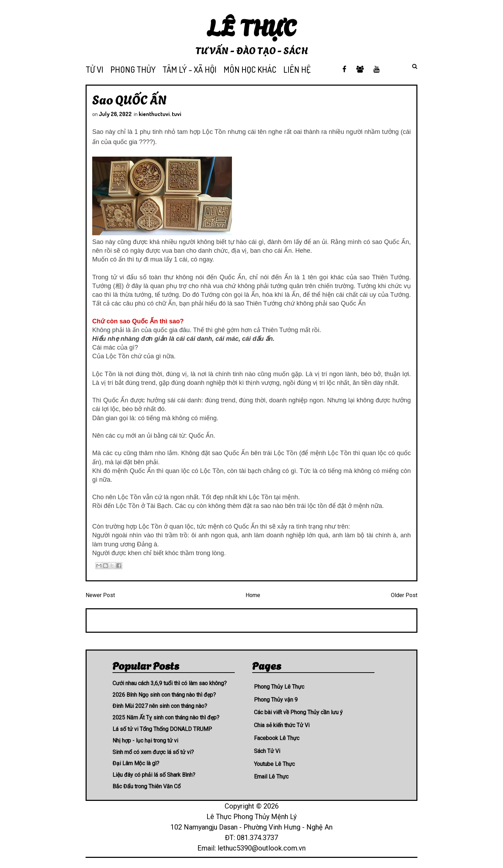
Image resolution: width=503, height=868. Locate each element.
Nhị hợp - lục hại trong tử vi (145, 741)
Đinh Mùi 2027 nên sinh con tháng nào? (160, 706)
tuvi (177, 114)
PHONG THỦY (133, 69)
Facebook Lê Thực (277, 738)
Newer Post (100, 595)
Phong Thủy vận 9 (276, 700)
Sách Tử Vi (267, 751)
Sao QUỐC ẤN (130, 99)
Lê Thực (252, 26)
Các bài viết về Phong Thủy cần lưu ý (298, 712)
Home (253, 595)
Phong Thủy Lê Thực (279, 687)
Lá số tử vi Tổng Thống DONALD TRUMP (162, 729)
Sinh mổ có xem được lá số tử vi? (153, 752)
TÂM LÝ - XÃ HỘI (189, 69)
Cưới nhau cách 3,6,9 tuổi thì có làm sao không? (170, 683)
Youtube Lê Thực (274, 764)
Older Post (404, 595)
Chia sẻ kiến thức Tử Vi (282, 725)
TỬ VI (94, 69)
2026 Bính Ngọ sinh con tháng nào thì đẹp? (164, 695)
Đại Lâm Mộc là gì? (136, 763)
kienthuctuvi (154, 114)
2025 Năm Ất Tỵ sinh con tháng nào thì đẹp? (166, 718)
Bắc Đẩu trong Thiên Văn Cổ (147, 786)
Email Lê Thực (271, 777)
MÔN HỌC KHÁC (250, 69)
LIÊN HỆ (297, 69)
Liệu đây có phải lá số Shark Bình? (154, 775)
